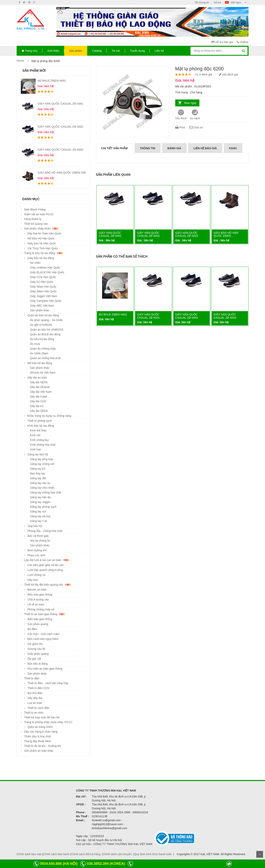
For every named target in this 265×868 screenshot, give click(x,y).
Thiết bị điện (32, 678)
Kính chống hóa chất (43, 445)
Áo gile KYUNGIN (41, 325)
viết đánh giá (229, 75)
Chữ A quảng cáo (38, 599)
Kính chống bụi (40, 440)
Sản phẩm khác (40, 310)
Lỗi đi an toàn (36, 604)
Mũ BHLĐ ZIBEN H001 (52, 81)
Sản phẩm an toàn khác (39, 751)
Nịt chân (35, 263)
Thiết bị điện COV (39, 688)
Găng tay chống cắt (42, 464)
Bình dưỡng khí (37, 550)
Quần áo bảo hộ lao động (43, 315)
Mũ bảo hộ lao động (40, 363)
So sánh (195, 115)
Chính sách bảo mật (29, 854)
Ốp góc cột (34, 659)
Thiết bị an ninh (34, 713)
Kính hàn (36, 449)
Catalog (97, 51)
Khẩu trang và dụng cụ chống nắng (49, 416)
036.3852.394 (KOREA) (106, 864)
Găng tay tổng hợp (42, 459)
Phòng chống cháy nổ (41, 609)
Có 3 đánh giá (203, 75)
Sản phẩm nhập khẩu (42, 228)
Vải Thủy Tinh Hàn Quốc (43, 248)
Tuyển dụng (137, 51)
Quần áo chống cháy (43, 349)
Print (180, 127)
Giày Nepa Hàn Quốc (43, 287)
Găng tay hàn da (40, 497)
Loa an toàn (35, 703)
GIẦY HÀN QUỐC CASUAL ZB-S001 (61, 104)
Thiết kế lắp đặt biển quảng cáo (48, 585)
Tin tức (116, 51)
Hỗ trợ (217, 2)
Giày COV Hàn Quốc (43, 277)
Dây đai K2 (37, 406)
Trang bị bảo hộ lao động (44, 253)
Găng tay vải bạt (40, 516)
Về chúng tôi (202, 2)
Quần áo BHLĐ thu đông (45, 334)
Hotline (243, 42)
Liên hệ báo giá (205, 148)
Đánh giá (174, 148)
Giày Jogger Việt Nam (44, 296)
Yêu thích (181, 115)
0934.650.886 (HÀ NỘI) (59, 864)
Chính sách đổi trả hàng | (87, 854)
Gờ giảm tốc (35, 644)
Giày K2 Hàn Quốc (42, 282)
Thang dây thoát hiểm (38, 741)
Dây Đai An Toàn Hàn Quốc (44, 233)
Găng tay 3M (38, 478)
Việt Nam (233, 2)
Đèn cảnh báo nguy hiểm (43, 639)
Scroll (260, 854)
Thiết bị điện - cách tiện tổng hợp (48, 683)
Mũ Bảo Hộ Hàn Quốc (41, 238)
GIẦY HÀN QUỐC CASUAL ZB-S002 (61, 127)
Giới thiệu (53, 51)
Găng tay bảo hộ (38, 454)
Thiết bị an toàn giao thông (45, 614)
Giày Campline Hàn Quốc (46, 301)
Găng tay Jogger (40, 502)
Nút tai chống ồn (40, 541)
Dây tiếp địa (35, 698)
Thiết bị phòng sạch (40, 421)
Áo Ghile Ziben (39, 353)
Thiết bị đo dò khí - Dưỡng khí (43, 746)
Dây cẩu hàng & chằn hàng (41, 732)
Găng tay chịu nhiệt (42, 488)
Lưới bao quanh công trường (45, 570)
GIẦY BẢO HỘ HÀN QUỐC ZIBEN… (226, 234)
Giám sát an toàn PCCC (39, 214)
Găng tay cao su (40, 483)
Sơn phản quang (38, 624)
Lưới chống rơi (37, 575)
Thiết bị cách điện (39, 708)
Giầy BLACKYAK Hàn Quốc (47, 272)
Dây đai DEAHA (40, 387)
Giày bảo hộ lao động (41, 258)
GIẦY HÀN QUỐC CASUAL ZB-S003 (61, 150)
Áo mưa (35, 344)
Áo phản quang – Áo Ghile (46, 320)
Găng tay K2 (38, 469)
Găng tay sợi (38, 511)
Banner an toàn (37, 590)
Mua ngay (190, 103)
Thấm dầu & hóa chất (38, 736)
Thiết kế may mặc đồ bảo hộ (42, 717)
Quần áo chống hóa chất (45, 358)
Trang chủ (30, 51)
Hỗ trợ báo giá (222, 42)
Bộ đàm (32, 629)
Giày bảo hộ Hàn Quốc (42, 243)
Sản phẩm (76, 51)
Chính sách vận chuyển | (118, 854)
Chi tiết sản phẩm (114, 148)
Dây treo (33, 580)
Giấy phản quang (38, 654)
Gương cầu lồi (36, 649)
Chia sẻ (196, 127)
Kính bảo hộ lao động (41, 426)
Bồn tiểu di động (38, 664)
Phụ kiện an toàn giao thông (45, 669)
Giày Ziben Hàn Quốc (44, 291)
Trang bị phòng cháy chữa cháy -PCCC (48, 722)
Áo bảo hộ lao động (42, 339)
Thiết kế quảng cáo (36, 224)
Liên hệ (159, 51)
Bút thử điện (35, 693)
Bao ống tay (38, 473)
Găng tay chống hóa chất (46, 492)
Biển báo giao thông (40, 595)
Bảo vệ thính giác (38, 536)
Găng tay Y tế (39, 521)
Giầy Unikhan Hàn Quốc (45, 268)
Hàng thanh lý (33, 219)
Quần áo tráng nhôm (40, 727)
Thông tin (148, 148)
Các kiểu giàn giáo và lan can (46, 565)
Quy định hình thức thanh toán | (154, 854)
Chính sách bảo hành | (57, 854)
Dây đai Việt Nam (41, 392)
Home (20, 61)
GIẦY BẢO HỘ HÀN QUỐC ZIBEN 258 (62, 173)
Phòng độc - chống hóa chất (45, 531)
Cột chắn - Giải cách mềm (44, 634)
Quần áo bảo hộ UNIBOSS (47, 330)
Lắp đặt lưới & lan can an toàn (47, 560)
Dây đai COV (38, 401)
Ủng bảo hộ (35, 526)
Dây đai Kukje (39, 397)
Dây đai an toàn (37, 378)
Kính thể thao (38, 430)
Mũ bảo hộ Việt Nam (43, 373)
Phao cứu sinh (36, 555)
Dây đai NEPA (39, 382)
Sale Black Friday (35, 209)
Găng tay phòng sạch (43, 507)
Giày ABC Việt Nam (42, 306)
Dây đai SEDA (39, 411)
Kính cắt (35, 435)
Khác (233, 148)
